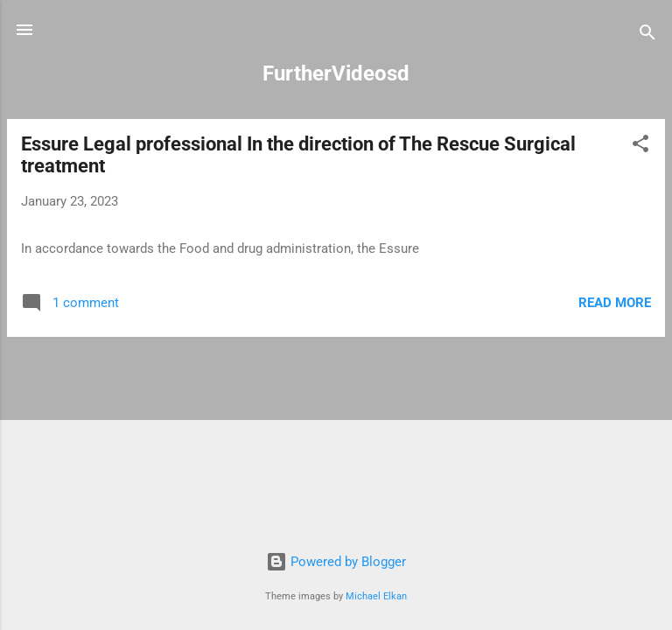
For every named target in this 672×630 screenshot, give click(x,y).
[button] (640, 147)
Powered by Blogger (336, 562)
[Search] (647, 35)
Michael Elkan (376, 596)
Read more (615, 303)
